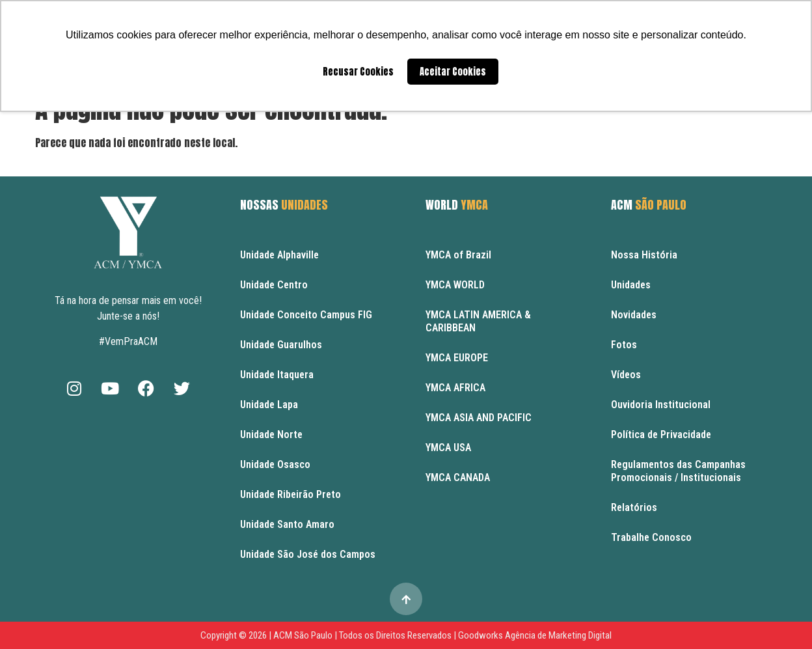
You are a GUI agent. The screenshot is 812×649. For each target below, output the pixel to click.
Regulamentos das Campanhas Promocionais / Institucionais (678, 471)
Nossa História (644, 255)
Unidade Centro (274, 285)
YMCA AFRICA (455, 388)
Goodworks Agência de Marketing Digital (535, 635)
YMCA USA (448, 448)
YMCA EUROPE (457, 358)
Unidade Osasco (275, 464)
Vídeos (626, 375)
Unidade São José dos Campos (308, 554)
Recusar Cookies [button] (358, 72)
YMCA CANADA (458, 477)
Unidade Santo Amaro (287, 524)
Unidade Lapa (269, 405)
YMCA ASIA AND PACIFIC (479, 418)
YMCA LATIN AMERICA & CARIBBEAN (478, 321)
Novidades (634, 315)
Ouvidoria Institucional (661, 405)
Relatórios (634, 507)
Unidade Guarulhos (281, 345)
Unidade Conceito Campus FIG (306, 315)
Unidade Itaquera (277, 375)
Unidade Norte (271, 435)
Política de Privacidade (661, 435)
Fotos (624, 345)
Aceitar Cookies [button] (453, 72)
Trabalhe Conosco (651, 537)
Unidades (631, 285)
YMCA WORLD (455, 285)
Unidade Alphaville (279, 255)
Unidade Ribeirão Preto (291, 494)
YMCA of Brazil (458, 255)
